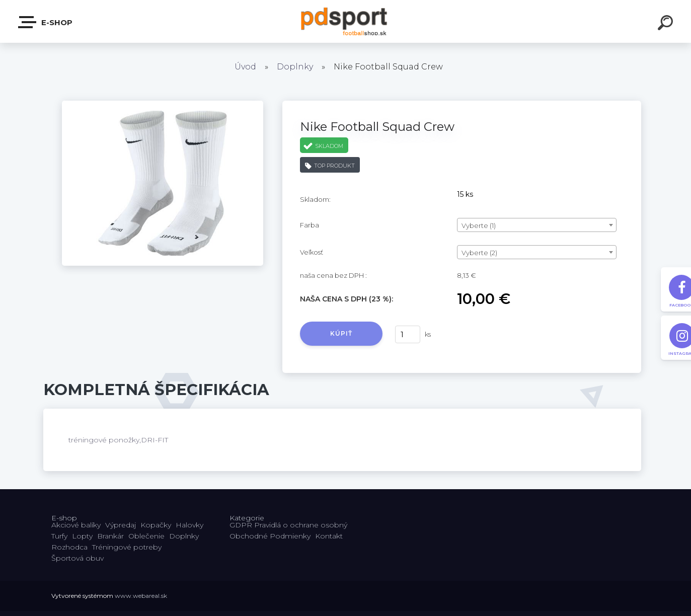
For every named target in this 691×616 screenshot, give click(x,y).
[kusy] (408, 334)
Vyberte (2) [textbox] (479, 253)
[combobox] (537, 225)
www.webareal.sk (141, 596)
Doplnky (295, 67)
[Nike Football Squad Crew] (163, 104)
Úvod (245, 67)
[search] (667, 24)
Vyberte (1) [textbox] (479, 225)
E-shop (46, 22)
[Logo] (345, 21)
